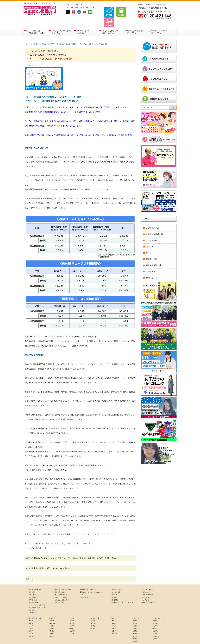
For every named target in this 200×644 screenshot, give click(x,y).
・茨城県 (51, 623)
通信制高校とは (152, 220)
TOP (26, 36)
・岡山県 (134, 618)
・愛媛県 (134, 631)
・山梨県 (72, 623)
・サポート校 (32, 587)
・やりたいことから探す (61, 589)
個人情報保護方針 (153, 257)
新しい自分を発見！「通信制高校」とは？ (35, 24)
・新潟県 (72, 613)
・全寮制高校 (32, 605)
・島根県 (134, 615)
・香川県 (134, 628)
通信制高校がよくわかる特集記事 (42, 36)
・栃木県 (51, 626)
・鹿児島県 (155, 628)
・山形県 (30, 623)
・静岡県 (92, 613)
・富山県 (72, 615)
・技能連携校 (32, 589)
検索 (172, 99)
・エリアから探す (59, 594)
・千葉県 (51, 618)
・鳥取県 (134, 613)
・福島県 (30, 628)
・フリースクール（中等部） (36, 597)
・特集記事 (114, 587)
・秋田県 (30, 618)
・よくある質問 (115, 584)
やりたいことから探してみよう (83, 24)
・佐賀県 (155, 615)
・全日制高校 (32, 602)
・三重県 (92, 620)
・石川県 (72, 618)
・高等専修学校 (32, 592)
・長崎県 (155, 618)
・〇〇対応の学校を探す (61, 592)
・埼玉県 (51, 620)
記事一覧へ (31, 571)
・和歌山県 (114, 626)
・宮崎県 (155, 626)
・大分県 (155, 623)
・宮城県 (30, 626)
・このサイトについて (149, 582)
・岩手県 (30, 620)
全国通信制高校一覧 (154, 226)
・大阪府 (113, 613)
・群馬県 (51, 628)
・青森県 (30, 615)
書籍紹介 (150, 245)
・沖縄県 (155, 631)
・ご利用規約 (146, 589)
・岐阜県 (92, 618)
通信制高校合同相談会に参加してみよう (135, 24)
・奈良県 (113, 623)
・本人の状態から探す (60, 587)
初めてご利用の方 (146, 4)
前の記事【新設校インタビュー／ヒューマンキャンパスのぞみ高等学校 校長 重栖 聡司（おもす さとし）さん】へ (72, 550)
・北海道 (30, 613)
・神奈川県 (52, 615)
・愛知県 (92, 615)
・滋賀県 (113, 620)
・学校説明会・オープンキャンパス (122, 594)
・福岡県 (155, 613)
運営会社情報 (152, 251)
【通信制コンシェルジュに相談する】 (91, 584)
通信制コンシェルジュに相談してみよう (160, 24)
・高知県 (134, 633)
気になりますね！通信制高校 (67, 36)
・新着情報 (114, 592)
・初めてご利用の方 (148, 594)
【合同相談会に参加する (87, 582)
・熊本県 (155, 620)
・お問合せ (145, 592)
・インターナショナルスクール (37, 600)
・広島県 (134, 620)
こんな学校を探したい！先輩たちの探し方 (110, 24)
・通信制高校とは (116, 582)
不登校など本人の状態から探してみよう (61, 24)
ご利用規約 (151, 264)
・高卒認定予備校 (33, 594)
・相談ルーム (84, 587)
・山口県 (134, 623)
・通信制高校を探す (60, 584)
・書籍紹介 (114, 589)
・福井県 (72, 620)
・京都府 (113, 615)
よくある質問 (152, 232)
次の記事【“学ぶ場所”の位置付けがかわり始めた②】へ (48, 560)
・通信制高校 (32, 584)
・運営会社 (145, 584)
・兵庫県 (113, 618)
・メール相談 (84, 589)
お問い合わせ (161, 4)
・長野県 (72, 626)
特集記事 (150, 239)
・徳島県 (134, 626)
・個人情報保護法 (147, 587)
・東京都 (51, 613)
